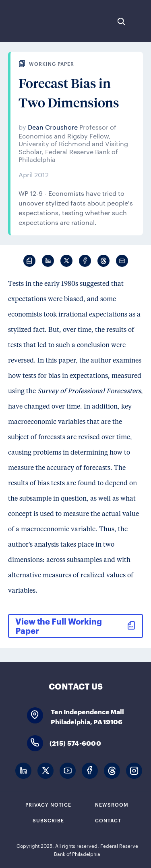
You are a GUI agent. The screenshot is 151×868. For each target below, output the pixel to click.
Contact (108, 820)
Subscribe (48, 820)
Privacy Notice (48, 804)
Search (121, 21)
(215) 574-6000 (75, 743)
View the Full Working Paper (59, 626)
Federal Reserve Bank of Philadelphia (33, 21)
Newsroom (112, 804)
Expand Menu (141, 21)
